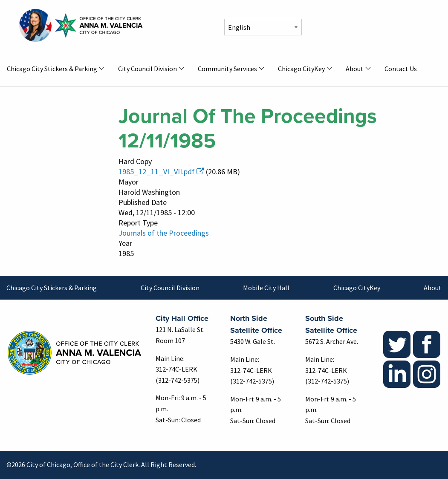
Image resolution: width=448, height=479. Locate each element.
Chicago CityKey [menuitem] (301, 69)
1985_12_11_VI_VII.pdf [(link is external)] (161, 172)
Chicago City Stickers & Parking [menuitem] (52, 69)
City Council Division (170, 288)
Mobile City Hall (266, 288)
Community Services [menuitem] (227, 69)
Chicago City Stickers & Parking (52, 288)
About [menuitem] (355, 69)
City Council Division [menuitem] (147, 69)
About (433, 288)
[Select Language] (263, 27)
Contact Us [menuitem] (401, 69)
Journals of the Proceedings (164, 233)
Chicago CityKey (357, 288)
